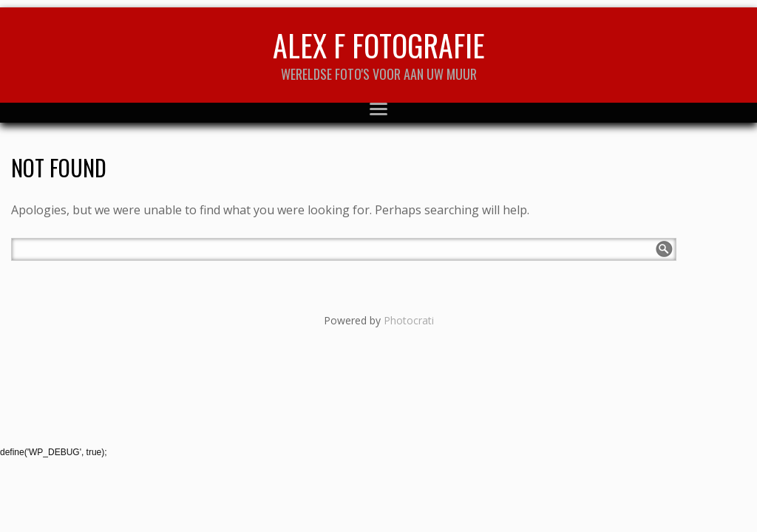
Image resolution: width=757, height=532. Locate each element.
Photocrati (409, 320)
